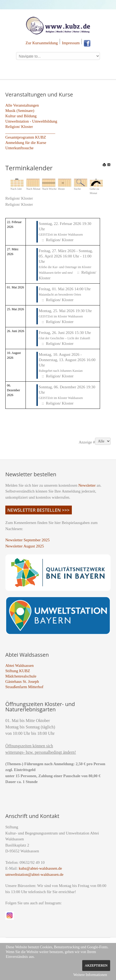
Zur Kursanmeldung (42, 43)
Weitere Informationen (90, 975)
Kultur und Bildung (21, 116)
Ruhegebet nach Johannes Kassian (61, 371)
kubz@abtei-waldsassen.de (40, 868)
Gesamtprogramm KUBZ (26, 137)
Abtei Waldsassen (19, 666)
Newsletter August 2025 (25, 546)
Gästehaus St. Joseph (22, 681)
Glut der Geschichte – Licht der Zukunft (64, 338)
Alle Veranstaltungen (22, 105)
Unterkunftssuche (19, 148)
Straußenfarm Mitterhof (24, 687)
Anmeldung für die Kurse (26, 143)
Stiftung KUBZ (18, 671)
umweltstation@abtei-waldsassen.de (34, 874)
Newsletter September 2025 (28, 540)
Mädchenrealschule (21, 676)
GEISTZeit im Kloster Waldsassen (61, 235)
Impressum (71, 43)
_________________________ (30, 132)
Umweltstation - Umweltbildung (31, 121)
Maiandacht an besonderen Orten (60, 295)
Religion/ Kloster (19, 127)
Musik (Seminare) (20, 111)
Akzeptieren (96, 965)
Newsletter (87, 485)
